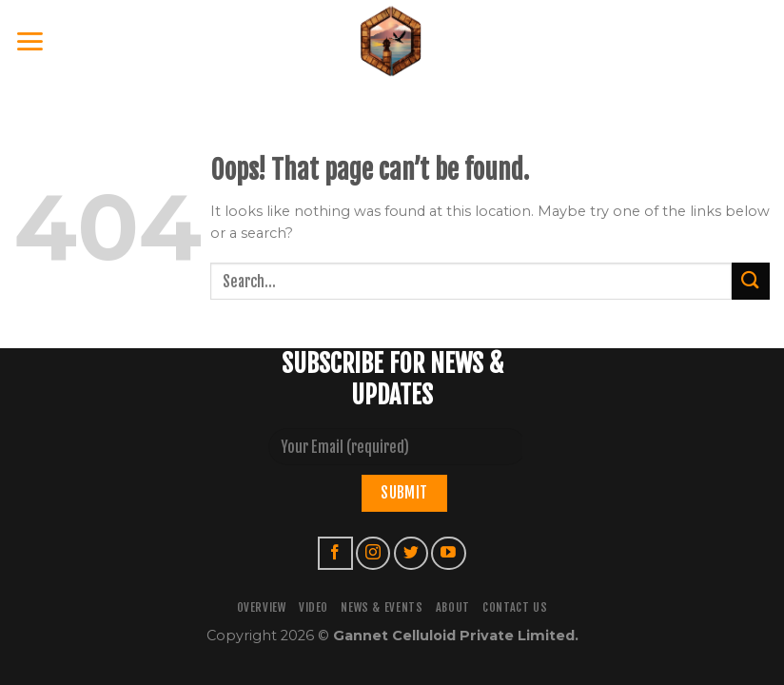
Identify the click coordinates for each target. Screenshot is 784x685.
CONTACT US (515, 607)
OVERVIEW (262, 607)
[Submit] (751, 281)
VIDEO (314, 607)
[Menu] (30, 41)
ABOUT (453, 607)
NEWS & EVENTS (382, 607)
